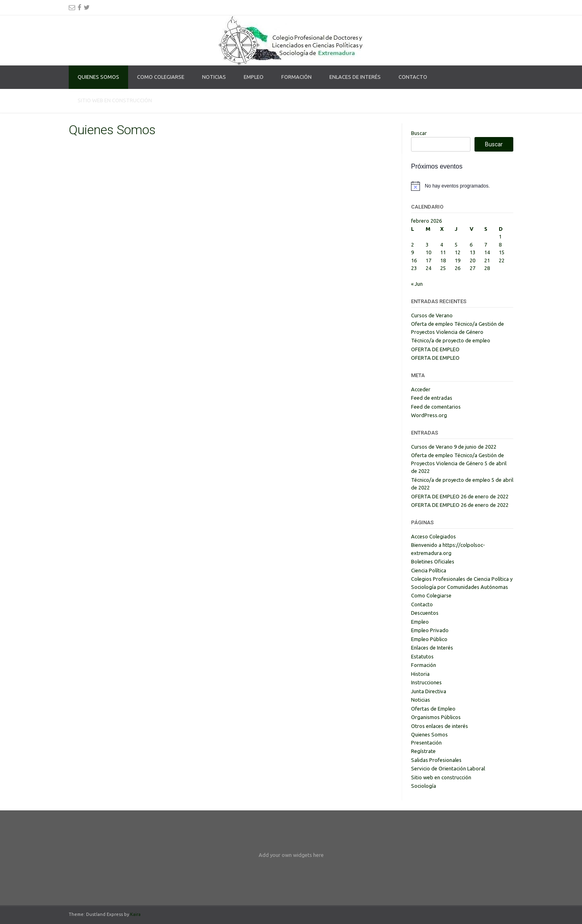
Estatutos (422, 656)
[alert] (462, 186)
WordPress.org (429, 415)
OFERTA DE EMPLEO (435, 349)
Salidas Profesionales (436, 760)
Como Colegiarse (161, 77)
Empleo (254, 77)
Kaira (135, 914)
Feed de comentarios (436, 407)
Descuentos (425, 613)
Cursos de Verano (432, 315)
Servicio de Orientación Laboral (448, 768)
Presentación (426, 743)
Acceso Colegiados (433, 536)
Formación (296, 77)
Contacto (413, 77)
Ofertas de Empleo (433, 709)
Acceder (421, 389)
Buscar (419, 133)
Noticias (214, 77)
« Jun (417, 284)
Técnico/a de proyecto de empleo (451, 340)
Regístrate (423, 751)
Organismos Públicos (436, 717)
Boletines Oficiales (433, 561)
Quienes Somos (98, 77)
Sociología (424, 786)
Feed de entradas (432, 398)
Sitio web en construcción (115, 100)
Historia (420, 674)
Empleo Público (429, 639)
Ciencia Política (429, 570)
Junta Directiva (429, 691)
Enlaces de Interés (355, 77)
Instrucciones (426, 682)
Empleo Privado (430, 630)
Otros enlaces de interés (440, 726)
